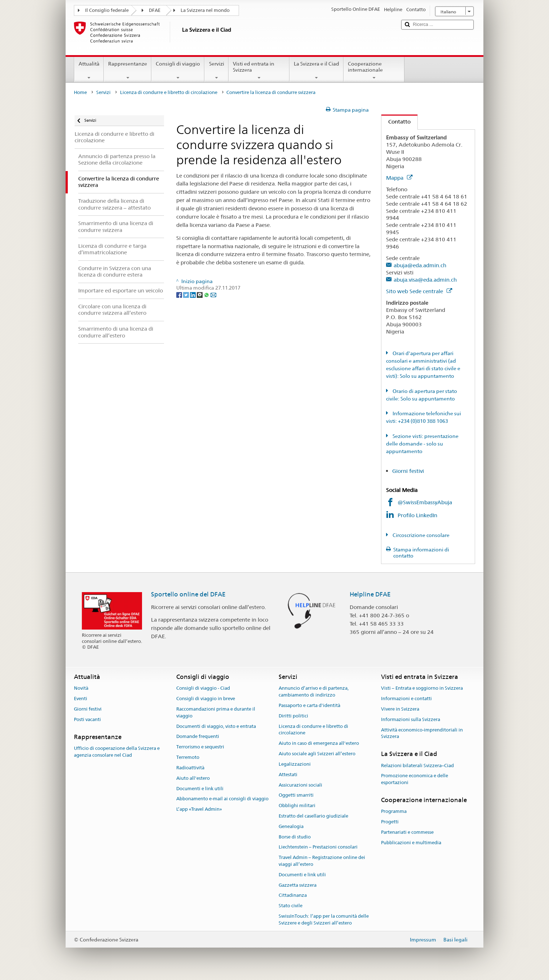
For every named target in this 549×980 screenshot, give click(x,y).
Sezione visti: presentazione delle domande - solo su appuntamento (422, 444)
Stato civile (291, 906)
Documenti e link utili (200, 789)
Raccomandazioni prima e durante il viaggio (216, 712)
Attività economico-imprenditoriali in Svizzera (422, 733)
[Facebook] (180, 295)
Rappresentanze (128, 71)
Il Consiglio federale (107, 10)
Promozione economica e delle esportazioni (415, 779)
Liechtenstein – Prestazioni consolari (318, 847)
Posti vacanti (87, 719)
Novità (81, 688)
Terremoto (188, 757)
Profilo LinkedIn (418, 515)
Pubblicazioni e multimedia (411, 843)
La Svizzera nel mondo (205, 10)
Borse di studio (295, 837)
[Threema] (200, 295)
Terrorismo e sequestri (200, 747)
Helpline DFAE (370, 594)
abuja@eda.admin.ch (420, 265)
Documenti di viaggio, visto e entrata (216, 726)
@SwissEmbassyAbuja (425, 502)
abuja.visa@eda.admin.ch (425, 280)
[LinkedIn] (193, 295)
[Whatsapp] (207, 295)
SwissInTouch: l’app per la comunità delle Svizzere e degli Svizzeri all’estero (324, 919)
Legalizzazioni (295, 764)
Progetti (390, 822)
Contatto (396, 122)
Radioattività (190, 768)
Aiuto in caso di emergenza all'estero (319, 744)
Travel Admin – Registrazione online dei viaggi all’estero (322, 861)
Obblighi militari (297, 806)
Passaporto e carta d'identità (309, 705)
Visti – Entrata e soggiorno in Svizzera (422, 688)
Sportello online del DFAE (188, 594)
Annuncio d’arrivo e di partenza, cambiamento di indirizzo (314, 692)
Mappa (399, 178)
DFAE (155, 10)
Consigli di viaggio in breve (206, 699)
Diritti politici (293, 716)
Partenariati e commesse (407, 832)
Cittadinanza (293, 896)
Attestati (288, 775)
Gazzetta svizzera (298, 885)
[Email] (213, 295)
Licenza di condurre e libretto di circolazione (169, 92)
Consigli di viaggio (178, 71)
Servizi (216, 71)
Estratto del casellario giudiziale (313, 816)
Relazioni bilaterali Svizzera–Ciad (417, 766)
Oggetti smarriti (296, 795)
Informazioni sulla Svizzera (411, 719)
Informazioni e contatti (406, 699)
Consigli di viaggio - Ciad (203, 688)
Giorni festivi (408, 471)
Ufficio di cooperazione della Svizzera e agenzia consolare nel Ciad (117, 752)
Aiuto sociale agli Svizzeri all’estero (317, 754)
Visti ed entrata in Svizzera (259, 71)
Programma (394, 811)
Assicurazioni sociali (300, 785)
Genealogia (291, 826)
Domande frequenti (198, 737)
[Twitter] (187, 295)
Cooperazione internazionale (374, 71)
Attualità (89, 71)
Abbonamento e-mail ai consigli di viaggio (222, 799)
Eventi (81, 699)
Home (80, 92)
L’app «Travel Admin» (199, 809)
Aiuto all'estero (193, 778)
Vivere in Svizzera (400, 709)
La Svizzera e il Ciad (316, 71)
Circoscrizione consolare (420, 535)
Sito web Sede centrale (419, 291)
